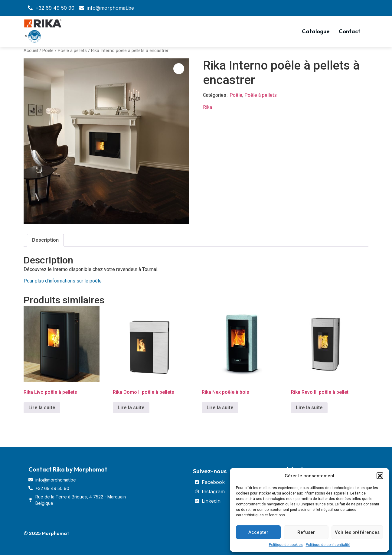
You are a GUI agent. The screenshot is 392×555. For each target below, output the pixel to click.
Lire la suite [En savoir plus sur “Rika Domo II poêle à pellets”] (131, 408)
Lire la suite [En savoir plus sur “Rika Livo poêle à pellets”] (42, 408)
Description (45, 240)
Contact (350, 31)
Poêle (48, 51)
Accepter (258, 532)
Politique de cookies (286, 545)
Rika (207, 107)
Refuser (306, 532)
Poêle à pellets (72, 51)
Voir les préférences (357, 532)
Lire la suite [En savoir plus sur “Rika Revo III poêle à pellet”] (309, 408)
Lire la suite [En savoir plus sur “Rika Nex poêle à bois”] (220, 408)
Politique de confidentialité (328, 545)
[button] (380, 476)
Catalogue (316, 31)
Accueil (31, 51)
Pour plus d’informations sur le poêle (63, 281)
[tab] (45, 240)
